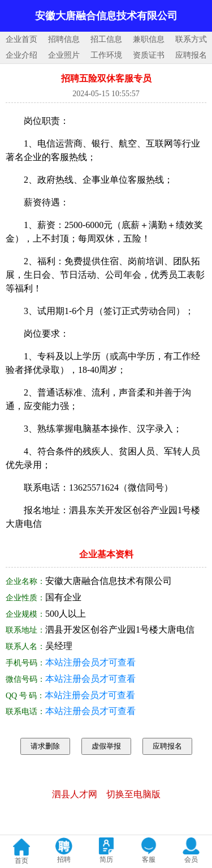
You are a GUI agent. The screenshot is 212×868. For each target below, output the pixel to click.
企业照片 (64, 55)
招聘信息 (64, 39)
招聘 (64, 860)
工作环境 (106, 55)
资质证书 (149, 55)
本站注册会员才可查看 (90, 662)
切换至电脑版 (133, 794)
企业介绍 (21, 55)
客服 (149, 860)
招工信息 (106, 39)
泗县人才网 (75, 794)
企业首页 (21, 39)
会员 (191, 860)
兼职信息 (149, 39)
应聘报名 (191, 55)
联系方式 (191, 39)
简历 (106, 860)
